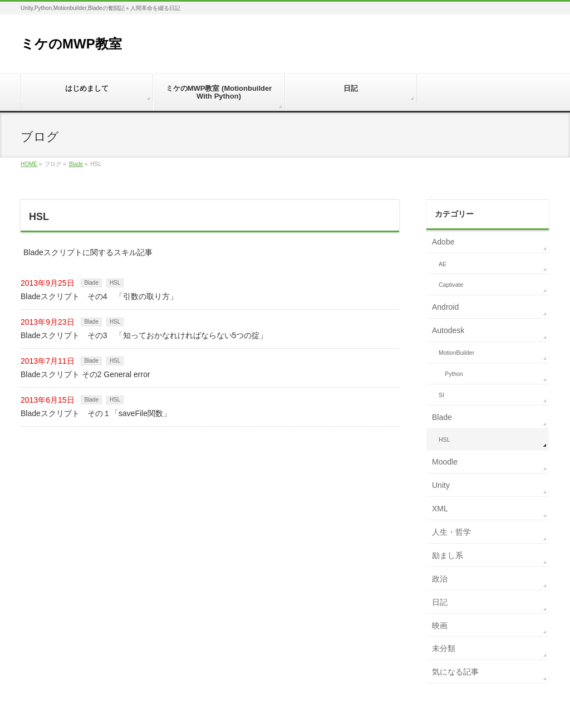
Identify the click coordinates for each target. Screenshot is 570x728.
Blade (76, 164)
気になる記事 (455, 672)
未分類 (444, 648)
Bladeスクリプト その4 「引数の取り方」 (99, 296)
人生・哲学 (451, 532)
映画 (440, 626)
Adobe (443, 242)
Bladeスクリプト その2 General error (85, 374)
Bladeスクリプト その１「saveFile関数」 (96, 413)
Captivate (451, 285)
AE (443, 264)
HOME (29, 164)
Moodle (445, 462)
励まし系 (448, 555)
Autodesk (448, 330)
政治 (440, 579)
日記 (440, 602)
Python (454, 374)
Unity (441, 485)
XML (440, 509)
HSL (115, 283)
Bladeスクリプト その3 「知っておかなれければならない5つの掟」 (144, 335)
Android (445, 307)
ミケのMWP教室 (71, 44)
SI (441, 395)
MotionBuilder (456, 353)
